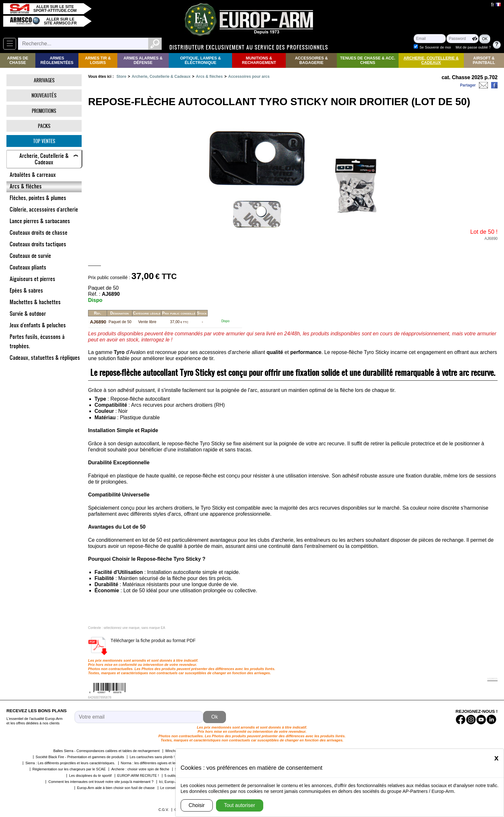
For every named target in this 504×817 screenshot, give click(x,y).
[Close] (496, 758)
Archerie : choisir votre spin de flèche (140, 769)
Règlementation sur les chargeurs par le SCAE (69, 769)
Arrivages (44, 80)
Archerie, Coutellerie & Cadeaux (431, 60)
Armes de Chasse (18, 60)
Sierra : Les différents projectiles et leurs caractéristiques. (70, 763)
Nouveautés (44, 95)
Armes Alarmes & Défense (143, 60)
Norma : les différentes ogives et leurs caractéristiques (163, 763)
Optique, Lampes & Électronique (200, 60)
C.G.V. (164, 809)
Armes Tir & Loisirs (98, 60)
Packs (44, 126)
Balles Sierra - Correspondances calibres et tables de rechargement (107, 750)
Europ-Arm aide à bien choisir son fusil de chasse (116, 787)
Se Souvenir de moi (435, 47)
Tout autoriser (240, 805)
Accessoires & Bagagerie (311, 60)
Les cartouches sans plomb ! (152, 757)
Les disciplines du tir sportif (90, 775)
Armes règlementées (57, 60)
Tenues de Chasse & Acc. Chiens (368, 60)
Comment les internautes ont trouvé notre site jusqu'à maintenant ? (101, 781)
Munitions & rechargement (259, 60)
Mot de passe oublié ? (473, 47)
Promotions (44, 111)
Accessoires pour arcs (249, 77)
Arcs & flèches (209, 77)
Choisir (197, 805)
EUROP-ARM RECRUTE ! (138, 775)
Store (121, 77)
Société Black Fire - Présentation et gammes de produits (80, 757)
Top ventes (44, 141)
